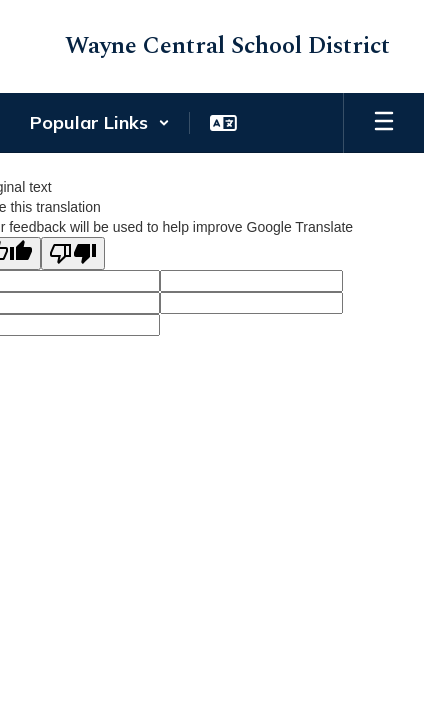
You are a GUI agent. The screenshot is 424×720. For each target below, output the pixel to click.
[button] (100, 123)
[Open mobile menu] (384, 123)
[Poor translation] (73, 253)
